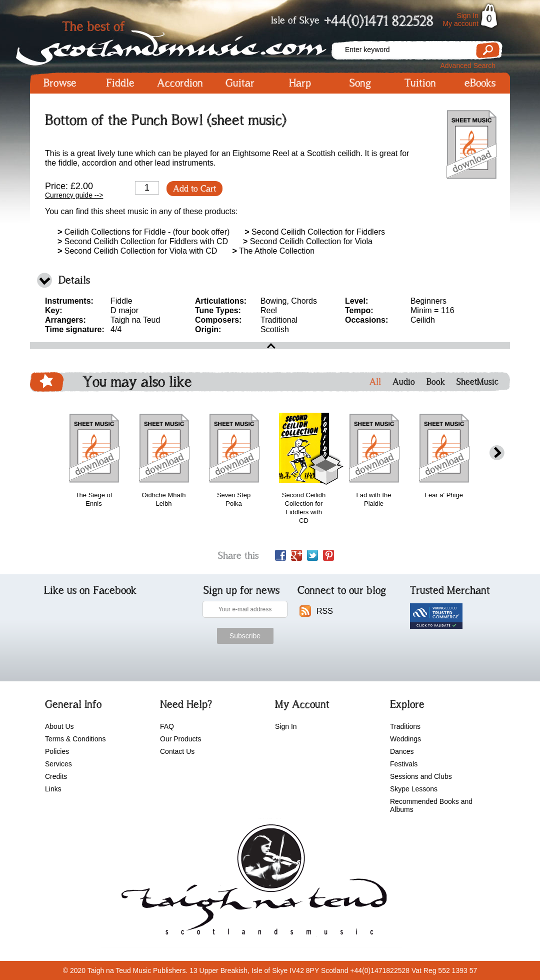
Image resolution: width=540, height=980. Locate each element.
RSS (325, 611)
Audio (404, 382)
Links (53, 789)
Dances (402, 751)
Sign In (467, 16)
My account (460, 24)
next (497, 453)
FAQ (167, 726)
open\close (270, 346)
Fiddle (120, 83)
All (375, 382)
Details (74, 280)
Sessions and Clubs (421, 776)
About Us (59, 726)
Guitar (240, 83)
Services (58, 764)
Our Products (180, 739)
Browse (60, 83)
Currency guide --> (74, 195)
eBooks (480, 83)
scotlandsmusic (252, 883)
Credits (56, 776)
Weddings (405, 739)
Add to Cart (194, 189)
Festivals (404, 764)
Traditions (405, 726)
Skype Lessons (414, 789)
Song (360, 83)
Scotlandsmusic (180, 40)
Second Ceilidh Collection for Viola (308, 241)
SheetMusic (477, 382)
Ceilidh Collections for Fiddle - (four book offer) (143, 232)
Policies (57, 751)
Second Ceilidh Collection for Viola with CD (137, 251)
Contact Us (177, 751)
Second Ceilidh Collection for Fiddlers (315, 232)
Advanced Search (468, 66)
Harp (300, 83)
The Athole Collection (273, 251)
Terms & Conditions (75, 739)
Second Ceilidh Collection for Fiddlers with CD (143, 241)
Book (436, 382)
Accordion (180, 83)
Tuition (420, 83)
